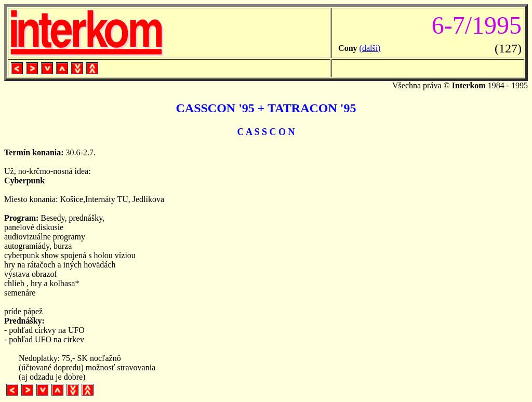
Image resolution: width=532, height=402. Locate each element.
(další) (370, 48)
